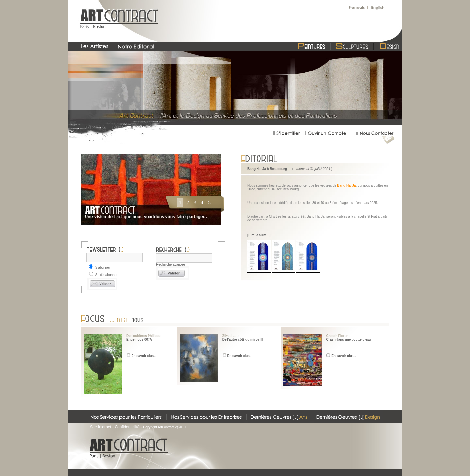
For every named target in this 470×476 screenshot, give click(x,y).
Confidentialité (127, 427)
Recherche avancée (171, 265)
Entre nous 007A (139, 339)
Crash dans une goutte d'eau (348, 339)
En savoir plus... (144, 356)
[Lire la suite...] (259, 235)
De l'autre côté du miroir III (243, 339)
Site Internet (101, 427)
